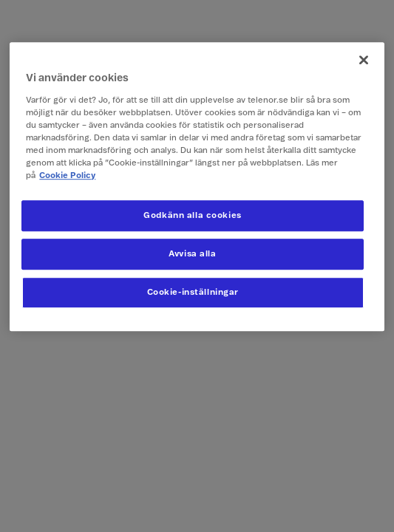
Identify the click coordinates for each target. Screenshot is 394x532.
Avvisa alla (192, 254)
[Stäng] (364, 60)
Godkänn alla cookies (192, 215)
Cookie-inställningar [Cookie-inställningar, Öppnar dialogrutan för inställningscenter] (193, 292)
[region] (197, 187)
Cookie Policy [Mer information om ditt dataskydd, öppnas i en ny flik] (67, 175)
